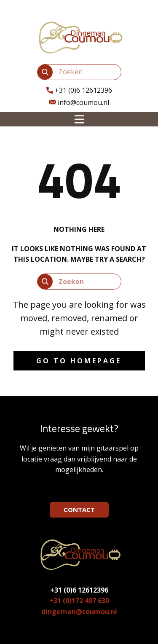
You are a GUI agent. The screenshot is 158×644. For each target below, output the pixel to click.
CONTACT (79, 510)
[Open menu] (79, 119)
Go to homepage (79, 361)
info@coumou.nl (79, 103)
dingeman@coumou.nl (79, 612)
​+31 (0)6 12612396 (79, 91)
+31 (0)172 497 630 (79, 601)
